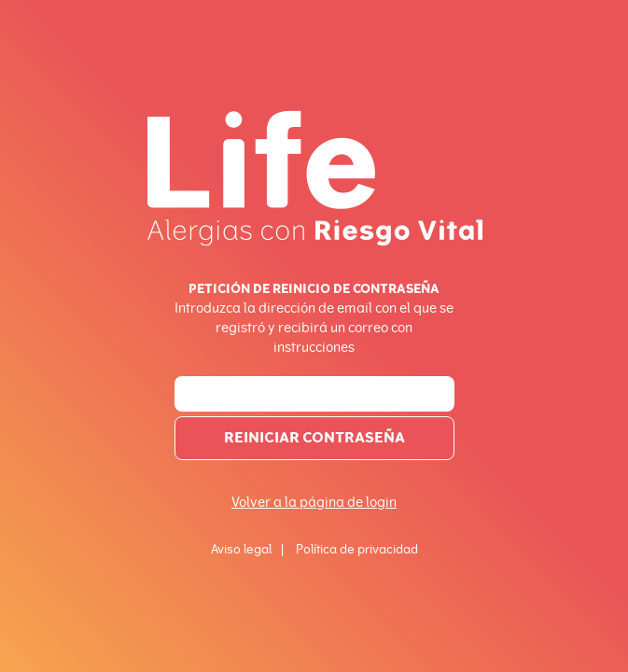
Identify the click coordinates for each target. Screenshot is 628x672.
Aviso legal (241, 549)
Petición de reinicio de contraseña (314, 288)
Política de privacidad (357, 549)
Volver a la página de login (314, 503)
